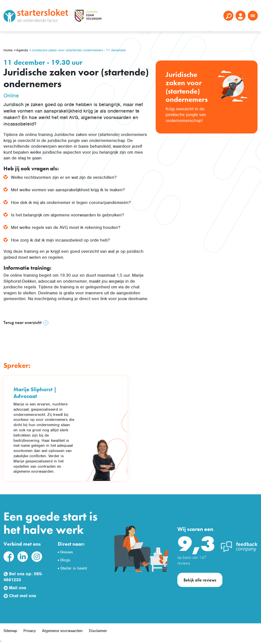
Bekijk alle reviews (200, 580)
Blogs (65, 560)
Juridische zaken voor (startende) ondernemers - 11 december (79, 50)
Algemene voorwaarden (62, 631)
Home (8, 50)
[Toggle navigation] (253, 16)
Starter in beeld (74, 568)
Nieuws (67, 552)
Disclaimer (98, 631)
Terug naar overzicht (22, 322)
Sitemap (10, 631)
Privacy (30, 631)
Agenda (22, 50)
